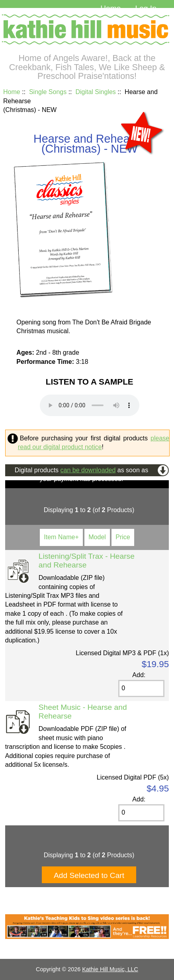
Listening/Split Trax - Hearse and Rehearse (87, 561)
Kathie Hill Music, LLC (110, 969)
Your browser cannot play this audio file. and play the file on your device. (90, 405)
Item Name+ (61, 537)
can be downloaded (88, 470)
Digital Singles (95, 92)
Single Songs (48, 92)
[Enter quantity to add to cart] (141, 688)
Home (110, 8)
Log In (146, 8)
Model (97, 537)
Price (123, 537)
